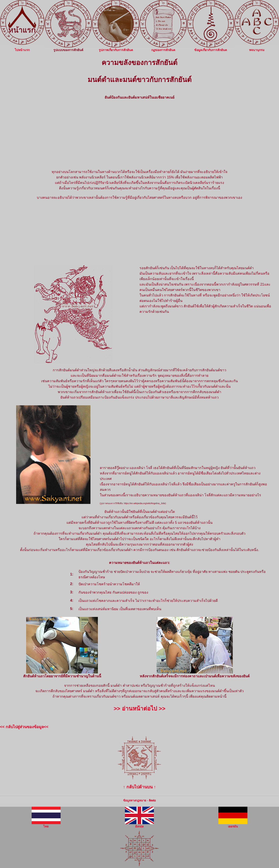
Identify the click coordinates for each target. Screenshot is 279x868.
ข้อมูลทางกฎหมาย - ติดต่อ (139, 800)
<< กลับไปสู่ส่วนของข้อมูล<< (24, 727)
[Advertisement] (139, 135)
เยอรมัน (233, 825)
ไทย (46, 825)
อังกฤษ (139, 825)
